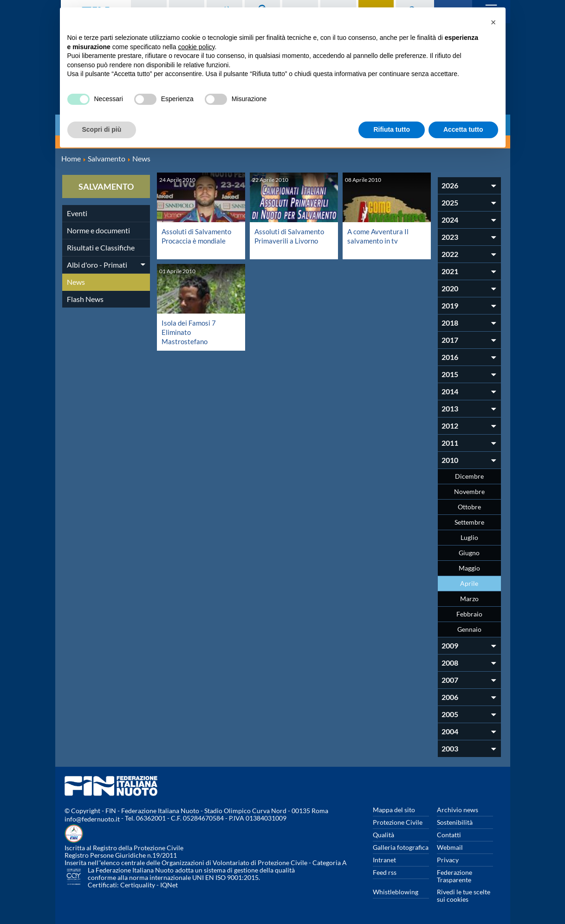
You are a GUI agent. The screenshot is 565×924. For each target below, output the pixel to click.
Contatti (449, 835)
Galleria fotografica (401, 847)
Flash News (85, 299)
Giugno (469, 553)
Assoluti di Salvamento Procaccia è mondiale (198, 236)
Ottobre (469, 507)
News (76, 282)
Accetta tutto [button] (463, 129)
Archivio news (458, 810)
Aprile (469, 583)
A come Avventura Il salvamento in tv (379, 236)
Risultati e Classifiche (101, 247)
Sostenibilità (455, 822)
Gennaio (469, 629)
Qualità (383, 835)
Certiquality (138, 885)
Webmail (450, 847)
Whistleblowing (396, 892)
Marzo (469, 599)
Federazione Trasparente (455, 876)
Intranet (384, 860)
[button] (494, 22)
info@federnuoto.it (92, 819)
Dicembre (469, 476)
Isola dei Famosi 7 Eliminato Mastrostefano (190, 332)
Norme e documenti (98, 230)
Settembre (469, 522)
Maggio (469, 568)
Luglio (469, 537)
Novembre (469, 491)
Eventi (77, 213)
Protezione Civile (398, 822)
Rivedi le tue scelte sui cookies (464, 895)
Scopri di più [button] (102, 129)
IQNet (169, 885)
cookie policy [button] (196, 47)
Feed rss (385, 872)
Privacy (448, 860)
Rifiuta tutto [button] (392, 129)
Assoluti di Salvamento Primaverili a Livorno (291, 236)
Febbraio (469, 614)
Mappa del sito (394, 810)
